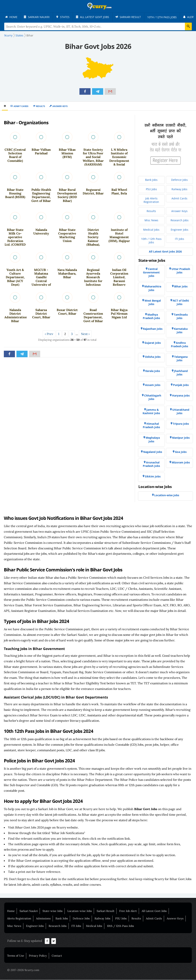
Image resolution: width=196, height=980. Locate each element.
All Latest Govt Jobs (154, 911)
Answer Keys (60, 106)
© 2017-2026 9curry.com (23, 970)
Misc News (14, 926)
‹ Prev (49, 334)
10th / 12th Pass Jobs (120, 926)
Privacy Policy (38, 956)
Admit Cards (21, 106)
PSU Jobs (121, 919)
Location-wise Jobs (80, 911)
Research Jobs (58, 926)
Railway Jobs (102, 919)
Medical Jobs (94, 926)
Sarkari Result (106, 911)
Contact (57, 956)
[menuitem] (11, 17)
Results (40, 106)
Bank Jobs (62, 919)
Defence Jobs (81, 919)
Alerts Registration (19, 919)
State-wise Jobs (53, 911)
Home (11, 911)
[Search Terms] (98, 27)
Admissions (43, 919)
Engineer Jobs (35, 926)
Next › (85, 334)
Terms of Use (16, 956)
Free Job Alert (128, 911)
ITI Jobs (76, 926)
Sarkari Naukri (29, 911)
